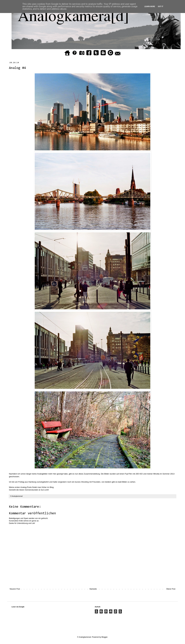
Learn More (150, 6)
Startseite (93, 589)
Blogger (104, 637)
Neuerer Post (15, 589)
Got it (161, 6)
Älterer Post (171, 589)
